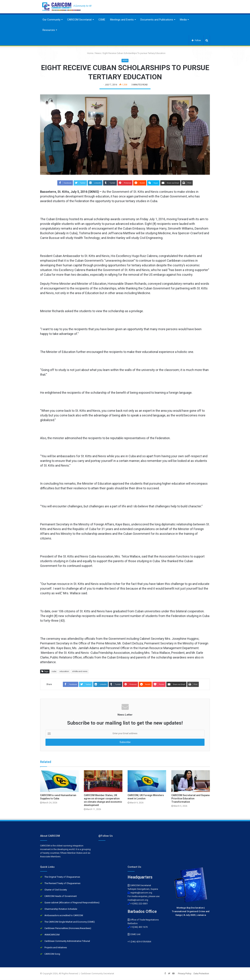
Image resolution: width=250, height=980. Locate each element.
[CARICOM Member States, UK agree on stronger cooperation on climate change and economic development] (103, 781)
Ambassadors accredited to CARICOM (64, 916)
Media (183, 20)
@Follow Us (106, 836)
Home (89, 53)
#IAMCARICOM (52, 935)
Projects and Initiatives (56, 948)
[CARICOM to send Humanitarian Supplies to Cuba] (59, 781)
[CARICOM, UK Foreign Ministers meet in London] (147, 781)
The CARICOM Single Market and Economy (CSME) (70, 922)
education (64, 671)
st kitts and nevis (80, 671)
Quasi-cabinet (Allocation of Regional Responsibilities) (72, 903)
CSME (102, 20)
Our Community (51, 20)
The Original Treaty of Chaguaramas (62, 877)
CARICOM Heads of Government (61, 896)
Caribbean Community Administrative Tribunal (67, 941)
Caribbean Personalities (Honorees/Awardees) (68, 928)
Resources (49, 30)
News (98, 53)
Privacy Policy (185, 974)
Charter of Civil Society (56, 890)
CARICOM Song (52, 954)
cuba (54, 671)
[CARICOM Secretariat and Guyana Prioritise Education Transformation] (191, 781)
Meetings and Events (122, 20)
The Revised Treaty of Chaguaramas (62, 883)
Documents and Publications (157, 20)
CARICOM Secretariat (79, 20)
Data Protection (201, 974)
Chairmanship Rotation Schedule (61, 909)
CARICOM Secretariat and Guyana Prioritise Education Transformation (190, 799)
